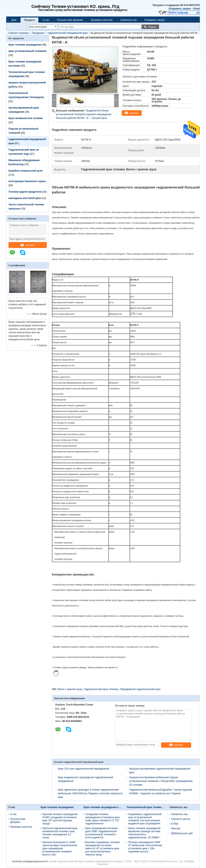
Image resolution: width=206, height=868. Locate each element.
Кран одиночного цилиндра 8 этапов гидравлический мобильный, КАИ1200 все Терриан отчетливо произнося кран (90, 793)
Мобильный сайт (182, 833)
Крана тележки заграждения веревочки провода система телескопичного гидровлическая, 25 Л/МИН (144, 833)
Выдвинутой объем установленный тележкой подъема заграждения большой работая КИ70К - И (84, 114)
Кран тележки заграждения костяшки (106, 807)
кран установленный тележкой (27, 51)
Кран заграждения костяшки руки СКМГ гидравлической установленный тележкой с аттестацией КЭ (101, 833)
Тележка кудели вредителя (25, 192)
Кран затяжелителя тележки (26, 118)
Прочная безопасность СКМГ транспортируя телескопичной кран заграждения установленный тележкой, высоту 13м (60, 848)
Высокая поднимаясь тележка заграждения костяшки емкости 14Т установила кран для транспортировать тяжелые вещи (102, 848)
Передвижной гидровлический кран (140, 689)
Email (197, 9)
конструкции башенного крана (27, 181)
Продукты (29, 20)
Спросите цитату (181, 819)
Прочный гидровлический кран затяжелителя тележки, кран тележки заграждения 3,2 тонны (60, 833)
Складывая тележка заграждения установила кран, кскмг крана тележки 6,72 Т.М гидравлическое (103, 819)
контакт (28, 245)
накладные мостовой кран (25, 198)
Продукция (38, 33)
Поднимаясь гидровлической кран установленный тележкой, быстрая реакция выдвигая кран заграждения (145, 819)
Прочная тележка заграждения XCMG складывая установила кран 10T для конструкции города (60, 819)
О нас (46, 20)
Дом (14, 20)
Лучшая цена (99, 118)
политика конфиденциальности (30, 861)
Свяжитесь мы (128, 20)
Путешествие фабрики (70, 20)
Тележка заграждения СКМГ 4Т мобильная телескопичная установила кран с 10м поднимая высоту (145, 847)
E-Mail (175, 824)
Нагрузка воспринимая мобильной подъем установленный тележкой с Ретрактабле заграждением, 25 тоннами (161, 781)
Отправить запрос (180, 9)
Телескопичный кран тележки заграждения (153, 807)
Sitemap (176, 828)
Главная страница (18, 33)
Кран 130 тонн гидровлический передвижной (84, 769)
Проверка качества (102, 20)
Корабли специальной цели (25, 171)
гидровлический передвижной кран (68, 33)
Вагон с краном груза (70, 689)
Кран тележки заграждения (25, 45)
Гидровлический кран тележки (101, 689)
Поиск (152, 27)
